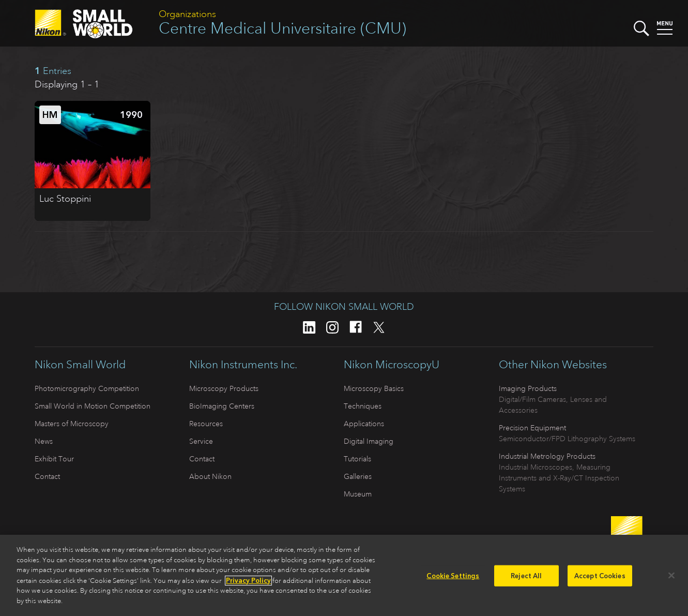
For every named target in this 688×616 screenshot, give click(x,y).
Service (201, 441)
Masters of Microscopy (72, 424)
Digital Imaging (369, 441)
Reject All (526, 578)
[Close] (671, 578)
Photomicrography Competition (87, 388)
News (44, 441)
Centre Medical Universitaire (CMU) (282, 28)
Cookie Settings (453, 578)
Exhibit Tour (54, 459)
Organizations (187, 14)
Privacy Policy (248, 583)
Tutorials (357, 459)
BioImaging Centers (222, 406)
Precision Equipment (532, 428)
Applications (364, 424)
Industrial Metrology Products (547, 456)
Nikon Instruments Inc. (243, 365)
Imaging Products (528, 388)
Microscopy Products (224, 388)
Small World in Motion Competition (93, 406)
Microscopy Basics (374, 388)
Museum (358, 494)
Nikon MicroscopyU (392, 365)
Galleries (358, 476)
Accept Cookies (600, 578)
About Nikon (210, 476)
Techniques (363, 406)
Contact (47, 476)
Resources (206, 424)
